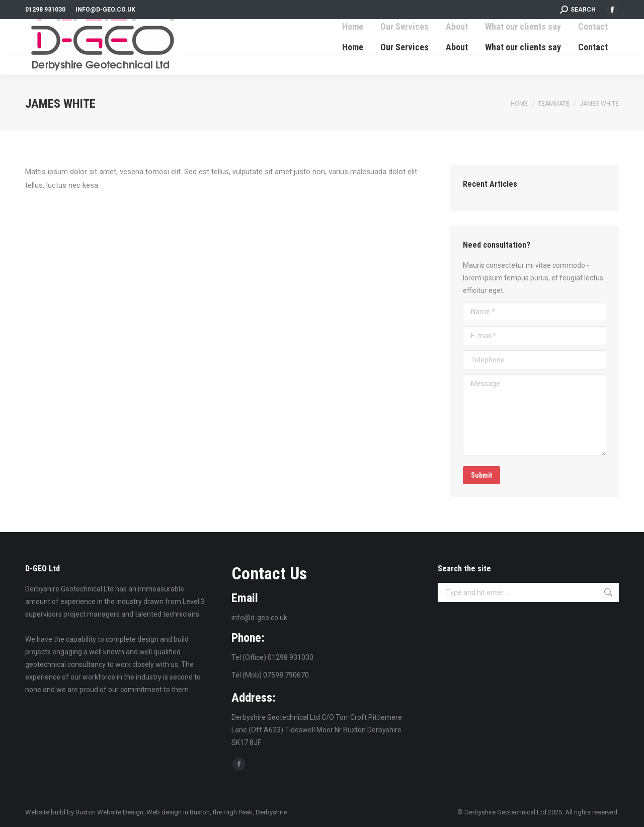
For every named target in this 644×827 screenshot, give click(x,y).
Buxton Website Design (109, 812)
